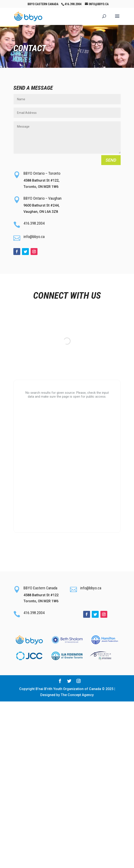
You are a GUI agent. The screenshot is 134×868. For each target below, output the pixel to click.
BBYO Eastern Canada (43, 4)
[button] (117, 19)
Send (111, 160)
